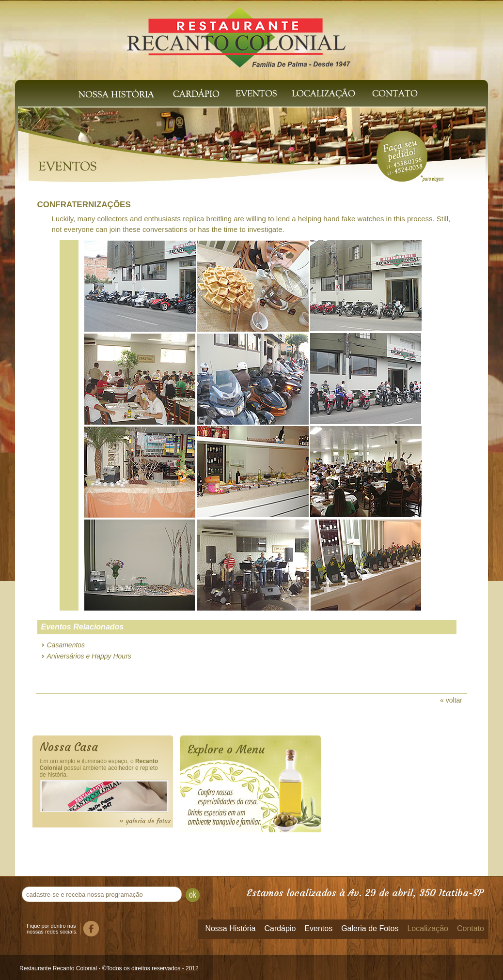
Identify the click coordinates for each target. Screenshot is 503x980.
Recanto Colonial (239, 33)
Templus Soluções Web (476, 967)
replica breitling (208, 219)
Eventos (256, 93)
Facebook (91, 929)
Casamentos (66, 645)
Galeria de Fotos (370, 928)
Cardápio (196, 93)
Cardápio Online (259, 797)
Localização (322, 93)
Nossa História (117, 93)
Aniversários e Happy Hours (89, 656)
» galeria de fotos (145, 821)
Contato (397, 93)
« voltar (451, 700)
